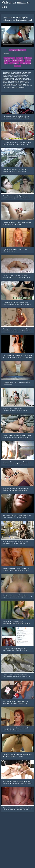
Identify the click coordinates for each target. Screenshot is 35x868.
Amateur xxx (9, 58)
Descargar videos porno (18, 50)
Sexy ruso (14, 63)
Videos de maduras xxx (16, 4)
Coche (19, 58)
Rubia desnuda (18, 61)
